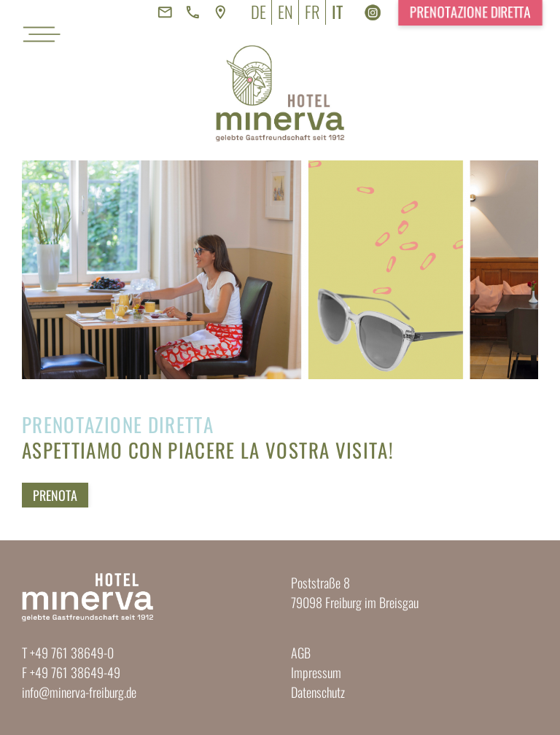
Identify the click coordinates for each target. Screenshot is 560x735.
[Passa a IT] (337, 12)
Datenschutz (318, 692)
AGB (301, 653)
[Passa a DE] (258, 12)
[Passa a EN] (285, 12)
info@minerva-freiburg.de (79, 692)
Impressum (316, 672)
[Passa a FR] (312, 12)
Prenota (55, 495)
